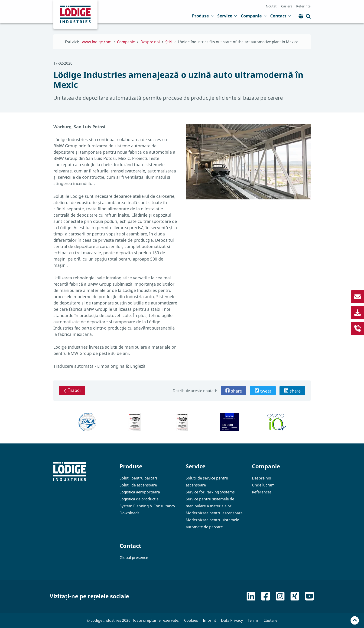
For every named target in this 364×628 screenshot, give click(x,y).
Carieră (287, 6)
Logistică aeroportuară (140, 492)
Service (227, 16)
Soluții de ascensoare (138, 485)
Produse (203, 16)
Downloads (130, 513)
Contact (281, 16)
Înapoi (72, 390)
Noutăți (272, 6)
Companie (254, 16)
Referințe (303, 6)
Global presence (134, 558)
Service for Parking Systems (210, 492)
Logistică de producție (139, 499)
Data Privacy (232, 620)
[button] (234, 391)
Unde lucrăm (263, 485)
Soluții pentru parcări (138, 478)
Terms (253, 620)
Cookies (191, 620)
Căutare (270, 620)
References (262, 492)
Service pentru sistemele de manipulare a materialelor (210, 502)
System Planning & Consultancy (147, 506)
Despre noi (262, 478)
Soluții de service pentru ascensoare (207, 482)
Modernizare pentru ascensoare (214, 513)
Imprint (210, 620)
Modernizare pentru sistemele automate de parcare (212, 523)
